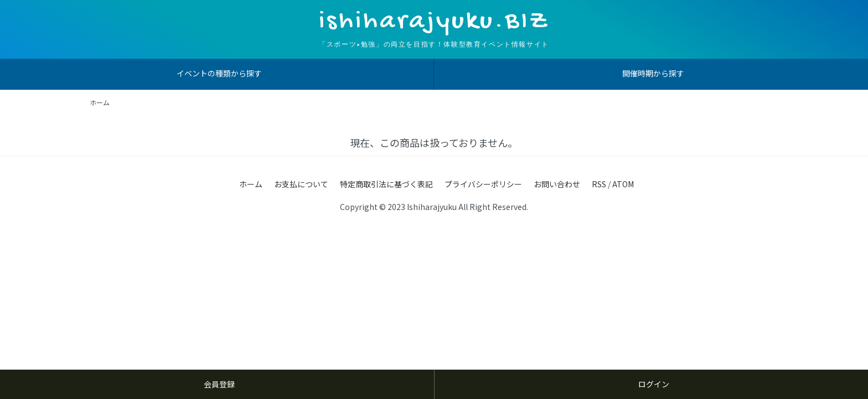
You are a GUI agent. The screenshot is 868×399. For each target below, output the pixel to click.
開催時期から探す (653, 73)
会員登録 (219, 384)
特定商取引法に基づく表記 (386, 184)
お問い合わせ (557, 184)
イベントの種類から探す (219, 73)
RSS (599, 184)
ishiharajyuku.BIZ (434, 22)
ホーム (100, 102)
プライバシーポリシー (483, 184)
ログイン (654, 384)
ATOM (623, 184)
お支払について (301, 184)
